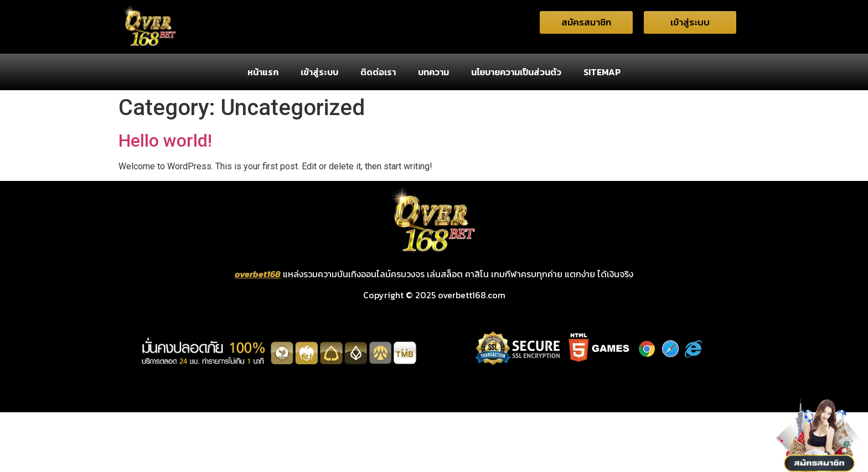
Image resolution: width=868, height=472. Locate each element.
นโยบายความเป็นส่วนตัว (516, 72)
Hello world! (165, 141)
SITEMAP (602, 72)
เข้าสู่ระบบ (319, 72)
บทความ (433, 72)
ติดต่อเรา (378, 72)
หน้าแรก (263, 72)
